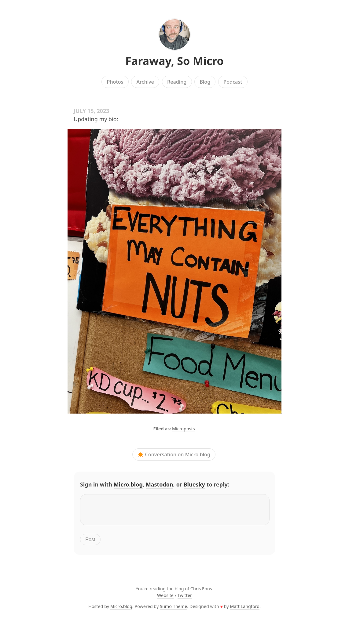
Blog (205, 82)
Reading (177, 82)
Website (165, 599)
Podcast (233, 82)
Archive (145, 82)
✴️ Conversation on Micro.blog (174, 454)
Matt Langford (245, 610)
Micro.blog (128, 484)
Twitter (185, 599)
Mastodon (160, 484)
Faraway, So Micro (174, 61)
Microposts (184, 429)
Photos (115, 82)
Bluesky (194, 484)
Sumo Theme (173, 610)
